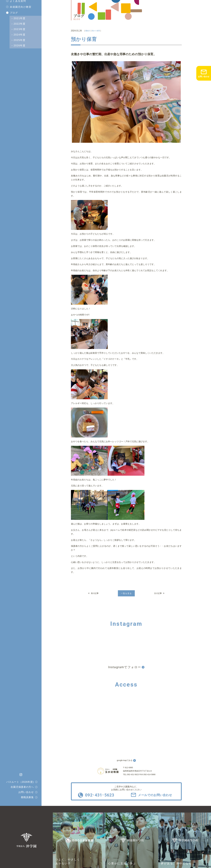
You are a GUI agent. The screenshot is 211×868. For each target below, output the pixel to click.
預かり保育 (96, 31)
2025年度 (20, 40)
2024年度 (20, 35)
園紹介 (88, 31)
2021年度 (20, 18)
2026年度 (20, 46)
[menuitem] (24, 7)
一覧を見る (126, 593)
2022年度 (20, 24)
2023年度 (20, 29)
